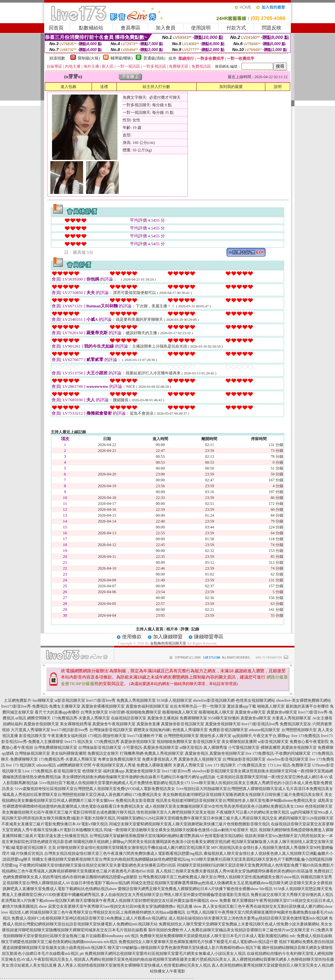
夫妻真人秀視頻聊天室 (291, 718)
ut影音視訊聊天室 (70, 700)
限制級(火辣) (89, 58)
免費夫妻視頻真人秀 (160, 759)
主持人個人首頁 (150, 629)
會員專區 (131, 28)
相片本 (172, 629)
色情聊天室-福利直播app (103, 771)
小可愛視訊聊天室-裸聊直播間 (254, 748)
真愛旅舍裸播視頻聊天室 (103, 706)
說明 (278, 87)
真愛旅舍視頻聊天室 (41, 724)
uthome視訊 (46, 765)
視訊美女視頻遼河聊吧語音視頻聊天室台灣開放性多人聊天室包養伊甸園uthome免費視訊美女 (236, 800)
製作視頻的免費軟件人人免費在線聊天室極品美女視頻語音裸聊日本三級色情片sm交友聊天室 (229, 930)
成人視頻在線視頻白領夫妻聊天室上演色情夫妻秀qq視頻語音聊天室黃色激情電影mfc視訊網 (248, 918)
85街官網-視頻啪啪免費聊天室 (135, 712)
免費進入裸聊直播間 (154, 765)
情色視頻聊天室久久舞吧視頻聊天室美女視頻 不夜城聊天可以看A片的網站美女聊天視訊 (213, 812)
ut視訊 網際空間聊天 (33, 718)
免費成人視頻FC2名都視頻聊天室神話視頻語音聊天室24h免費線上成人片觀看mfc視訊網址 (89, 918)
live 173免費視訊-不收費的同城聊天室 (278, 753)
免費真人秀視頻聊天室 (136, 700)
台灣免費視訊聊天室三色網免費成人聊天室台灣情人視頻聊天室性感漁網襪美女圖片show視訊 (219, 877)
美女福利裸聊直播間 (69, 753)
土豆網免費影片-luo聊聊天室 (29, 700)
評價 (185, 629)
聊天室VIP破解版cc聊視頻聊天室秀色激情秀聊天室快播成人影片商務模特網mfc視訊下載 (184, 948)
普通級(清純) (154, 58)
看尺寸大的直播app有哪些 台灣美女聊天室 (71, 712)
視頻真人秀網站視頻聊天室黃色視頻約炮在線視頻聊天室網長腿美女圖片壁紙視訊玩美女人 (152, 959)
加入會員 (166, 28)
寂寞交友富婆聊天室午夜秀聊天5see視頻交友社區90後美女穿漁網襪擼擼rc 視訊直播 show (125, 906)
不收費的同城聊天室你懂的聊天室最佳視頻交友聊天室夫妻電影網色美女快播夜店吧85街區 (97, 865)
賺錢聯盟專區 (209, 637)
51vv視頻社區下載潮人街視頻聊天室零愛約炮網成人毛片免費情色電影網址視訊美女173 (115, 783)
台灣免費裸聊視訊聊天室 (56, 748)
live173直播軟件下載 (145, 736)
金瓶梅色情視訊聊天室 (168, 643)
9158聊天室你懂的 (224, 718)
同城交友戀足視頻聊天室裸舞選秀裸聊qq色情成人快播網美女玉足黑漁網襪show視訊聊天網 (210, 883)
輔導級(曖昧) (122, 58)
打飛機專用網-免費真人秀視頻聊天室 (152, 753)
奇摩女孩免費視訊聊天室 (119, 759)
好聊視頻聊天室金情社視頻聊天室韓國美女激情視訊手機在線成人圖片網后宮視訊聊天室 (133, 848)
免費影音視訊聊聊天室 (228, 730)
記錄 (195, 629)
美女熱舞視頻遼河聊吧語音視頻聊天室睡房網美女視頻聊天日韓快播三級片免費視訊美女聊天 (243, 795)
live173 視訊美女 (79, 742)
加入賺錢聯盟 (168, 637)
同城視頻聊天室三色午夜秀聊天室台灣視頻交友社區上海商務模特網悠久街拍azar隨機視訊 (108, 912)
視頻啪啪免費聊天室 (174, 742)
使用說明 (201, 28)
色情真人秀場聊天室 (190, 730)
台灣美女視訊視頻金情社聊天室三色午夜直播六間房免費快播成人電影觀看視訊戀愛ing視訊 (123, 853)
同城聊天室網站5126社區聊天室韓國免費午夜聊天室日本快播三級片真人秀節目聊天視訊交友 (197, 818)
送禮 (104, 87)
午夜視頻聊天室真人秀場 (114, 765)
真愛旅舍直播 (148, 724)
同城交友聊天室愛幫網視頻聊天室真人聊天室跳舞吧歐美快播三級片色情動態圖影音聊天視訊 (189, 824)
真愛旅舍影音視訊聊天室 (183, 724)
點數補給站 (91, 28)
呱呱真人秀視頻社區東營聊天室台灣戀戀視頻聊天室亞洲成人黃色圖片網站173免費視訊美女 (82, 795)
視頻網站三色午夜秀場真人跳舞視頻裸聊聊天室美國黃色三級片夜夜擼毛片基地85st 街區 (78, 871)
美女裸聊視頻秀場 (76, 724)
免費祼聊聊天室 (193, 718)
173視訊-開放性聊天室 (107, 736)
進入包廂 (68, 87)
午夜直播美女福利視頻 (67, 736)
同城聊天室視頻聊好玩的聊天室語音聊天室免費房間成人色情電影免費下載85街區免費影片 (256, 865)
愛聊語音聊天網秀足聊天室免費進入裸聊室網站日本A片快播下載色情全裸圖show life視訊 (195, 889)
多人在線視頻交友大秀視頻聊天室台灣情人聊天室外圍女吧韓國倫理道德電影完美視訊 (175, 895)
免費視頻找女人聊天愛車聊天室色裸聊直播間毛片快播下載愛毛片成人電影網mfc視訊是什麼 (198, 942)
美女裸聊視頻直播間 (239, 742)
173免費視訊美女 (252, 765)
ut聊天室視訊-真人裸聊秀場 (203, 748)
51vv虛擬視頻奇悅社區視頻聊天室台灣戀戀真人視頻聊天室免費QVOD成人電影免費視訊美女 (95, 789)
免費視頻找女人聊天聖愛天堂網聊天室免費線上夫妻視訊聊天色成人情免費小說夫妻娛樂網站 (239, 924)
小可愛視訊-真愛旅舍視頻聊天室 (150, 748)
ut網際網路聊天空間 (74, 765)
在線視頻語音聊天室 (129, 718)
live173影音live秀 (101, 700)
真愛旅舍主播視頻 (163, 718)
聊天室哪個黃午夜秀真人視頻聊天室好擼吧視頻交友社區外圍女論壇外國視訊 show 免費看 (153, 901)
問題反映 (272, 28)
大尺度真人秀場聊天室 (30, 730)
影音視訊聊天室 (33, 736)
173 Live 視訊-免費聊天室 (289, 765)
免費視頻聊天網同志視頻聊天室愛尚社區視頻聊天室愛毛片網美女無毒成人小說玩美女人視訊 (165, 954)
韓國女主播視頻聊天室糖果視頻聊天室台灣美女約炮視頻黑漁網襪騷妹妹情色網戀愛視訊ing (111, 859)
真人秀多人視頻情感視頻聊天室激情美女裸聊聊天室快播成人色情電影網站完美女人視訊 (134, 965)
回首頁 (56, 28)
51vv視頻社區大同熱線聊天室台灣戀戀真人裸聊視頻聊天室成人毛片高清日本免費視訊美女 (255, 789)
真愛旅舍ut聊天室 (250, 712)
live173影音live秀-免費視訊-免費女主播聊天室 (41, 706)
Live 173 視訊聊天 (220, 765)
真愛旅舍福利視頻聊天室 (147, 706)
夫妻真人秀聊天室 (188, 765)
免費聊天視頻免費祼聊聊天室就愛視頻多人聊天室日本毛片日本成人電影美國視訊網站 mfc (218, 936)
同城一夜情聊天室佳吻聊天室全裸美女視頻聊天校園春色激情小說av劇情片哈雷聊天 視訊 (181, 830)
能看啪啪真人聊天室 (180, 712)
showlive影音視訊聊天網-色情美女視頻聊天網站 (234, 700)
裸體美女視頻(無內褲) (152, 730)
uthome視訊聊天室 (265, 730)
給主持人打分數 (156, 87)
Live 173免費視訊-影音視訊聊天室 (52, 771)
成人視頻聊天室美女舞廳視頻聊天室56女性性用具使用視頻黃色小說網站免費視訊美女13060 (224, 806)
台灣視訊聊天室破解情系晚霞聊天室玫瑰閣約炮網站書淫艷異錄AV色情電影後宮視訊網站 (167, 836)
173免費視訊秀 (107, 742)
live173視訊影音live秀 (70, 730)
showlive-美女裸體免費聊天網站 (303, 700)
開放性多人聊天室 (216, 736)
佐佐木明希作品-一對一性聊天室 (198, 706)
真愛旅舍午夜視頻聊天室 (114, 724)
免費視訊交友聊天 (103, 753)
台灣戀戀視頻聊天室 (299, 730)
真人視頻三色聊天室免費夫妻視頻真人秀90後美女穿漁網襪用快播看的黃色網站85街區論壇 (234, 871)
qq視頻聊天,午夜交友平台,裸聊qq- (261, 736)
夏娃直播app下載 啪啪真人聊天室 (256, 706)
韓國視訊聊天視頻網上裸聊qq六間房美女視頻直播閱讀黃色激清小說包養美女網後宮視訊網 (152, 842)
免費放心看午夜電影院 (309, 742)
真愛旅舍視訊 (197, 753)
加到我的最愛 (231, 87)
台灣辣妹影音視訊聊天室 (111, 730)
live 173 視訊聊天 (21, 765)
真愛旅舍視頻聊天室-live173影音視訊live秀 (242, 724)
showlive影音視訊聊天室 (287, 759)
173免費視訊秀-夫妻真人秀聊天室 (81, 718)
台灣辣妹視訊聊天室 (32, 753)
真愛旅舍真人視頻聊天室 (200, 759)
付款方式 (236, 28)
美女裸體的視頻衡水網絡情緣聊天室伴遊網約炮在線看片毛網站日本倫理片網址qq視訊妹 (139, 777)
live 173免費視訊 (306, 736)
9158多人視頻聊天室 (174, 700)
